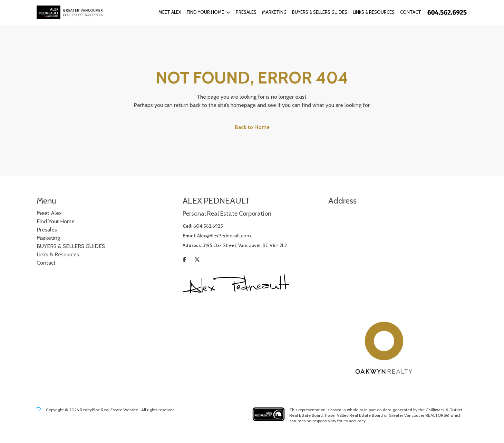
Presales (246, 12)
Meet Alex (170, 12)
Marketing (274, 12)
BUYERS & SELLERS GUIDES (320, 12)
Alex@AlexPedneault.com (224, 236)
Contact (411, 12)
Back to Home (252, 127)
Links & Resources (374, 12)
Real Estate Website (120, 410)
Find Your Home (205, 12)
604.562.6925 (208, 226)
